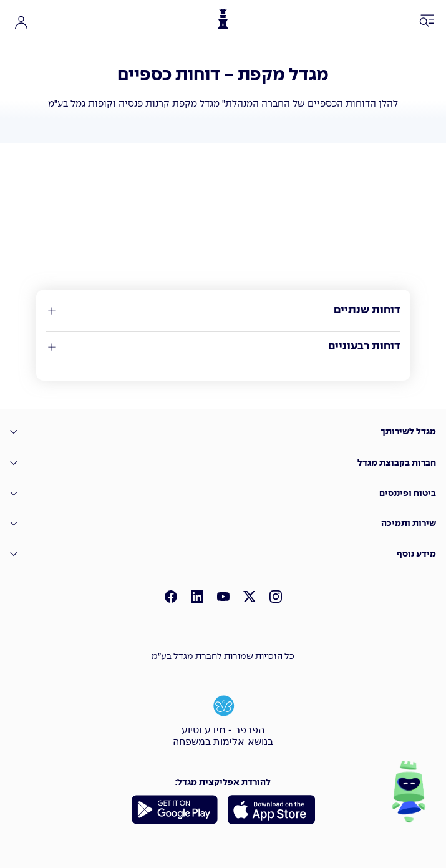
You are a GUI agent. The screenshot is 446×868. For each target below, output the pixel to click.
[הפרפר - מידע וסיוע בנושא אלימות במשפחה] (223, 719)
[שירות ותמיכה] (223, 524)
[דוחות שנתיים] (223, 311)
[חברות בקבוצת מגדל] (223, 463)
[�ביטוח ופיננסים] (223, 494)
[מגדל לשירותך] (223, 432)
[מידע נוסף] (223, 554)
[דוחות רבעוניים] (223, 347)
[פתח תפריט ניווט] (427, 21)
